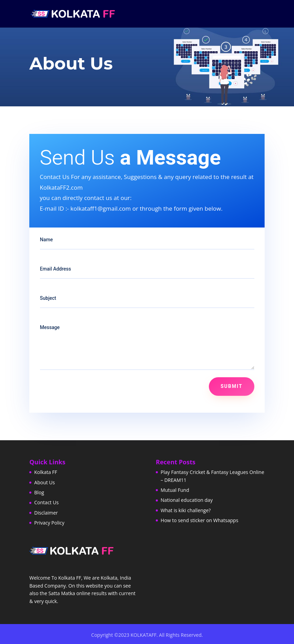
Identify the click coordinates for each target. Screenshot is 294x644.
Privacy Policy (49, 523)
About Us (44, 482)
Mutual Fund (175, 490)
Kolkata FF (46, 472)
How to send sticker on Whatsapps (199, 520)
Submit (232, 386)
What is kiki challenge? (186, 510)
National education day (187, 500)
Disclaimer (46, 513)
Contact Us (46, 502)
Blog (39, 492)
